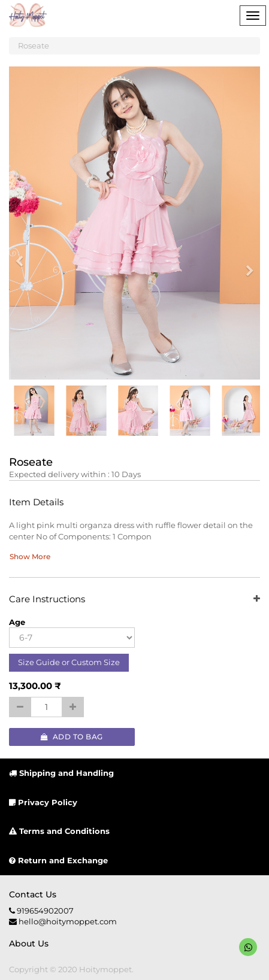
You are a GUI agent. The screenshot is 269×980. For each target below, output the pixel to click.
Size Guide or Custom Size (69, 662)
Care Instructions (134, 600)
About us (29, 943)
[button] (23, 256)
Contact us (33, 894)
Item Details (36, 503)
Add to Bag (72, 737)
